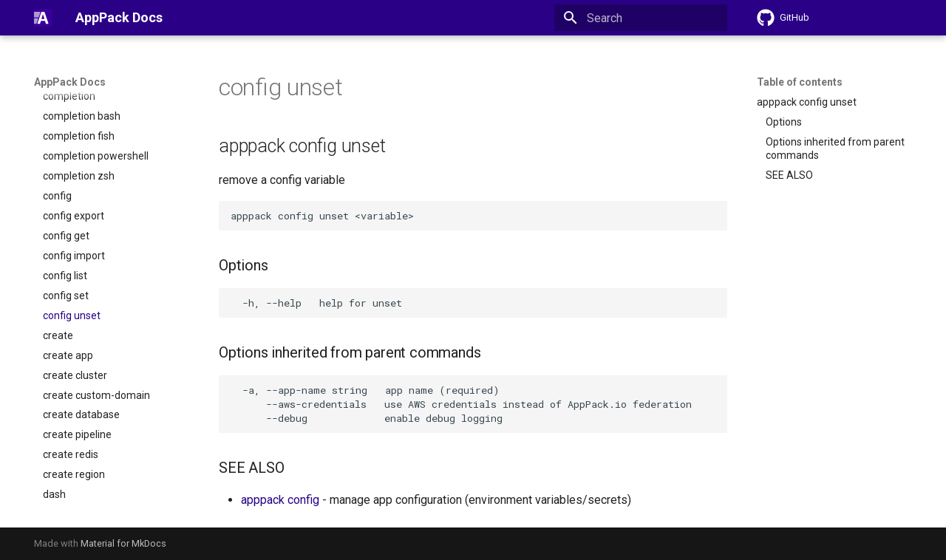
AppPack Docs (70, 82)
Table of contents (800, 82)
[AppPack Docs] (43, 18)
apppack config (280, 500)
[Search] (641, 18)
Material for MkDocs (123, 543)
